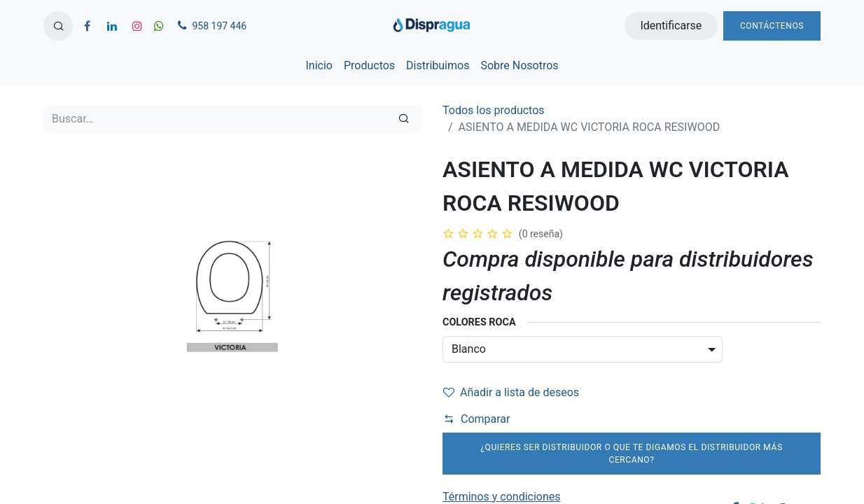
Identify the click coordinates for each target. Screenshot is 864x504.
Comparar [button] (477, 419)
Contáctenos (772, 26)
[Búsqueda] (404, 119)
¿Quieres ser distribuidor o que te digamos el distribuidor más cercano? (631, 454)
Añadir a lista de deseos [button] (511, 392)
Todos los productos (494, 110)
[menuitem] (319, 66)
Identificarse (671, 26)
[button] (58, 26)
